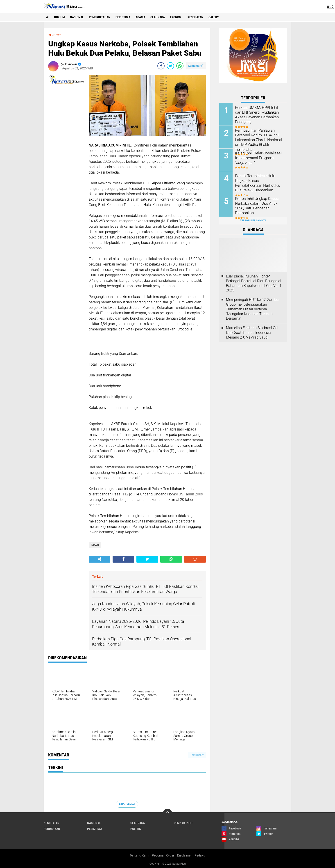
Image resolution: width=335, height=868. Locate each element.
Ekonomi (176, 17)
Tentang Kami (139, 855)
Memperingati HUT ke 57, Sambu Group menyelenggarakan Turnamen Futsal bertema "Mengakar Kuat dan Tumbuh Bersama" (252, 309)
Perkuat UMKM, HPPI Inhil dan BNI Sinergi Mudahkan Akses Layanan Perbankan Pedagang (259, 114)
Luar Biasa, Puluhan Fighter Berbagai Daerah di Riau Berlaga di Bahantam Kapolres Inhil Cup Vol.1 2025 (254, 283)
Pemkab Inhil (183, 823)
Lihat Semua (127, 804)
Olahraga (158, 17)
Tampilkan (197, 755)
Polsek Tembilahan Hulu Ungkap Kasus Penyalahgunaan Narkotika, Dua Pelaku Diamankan (257, 183)
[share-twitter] (170, 66)
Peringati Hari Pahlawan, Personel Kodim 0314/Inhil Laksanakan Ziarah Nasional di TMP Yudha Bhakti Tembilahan (258, 140)
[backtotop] (167, 813)
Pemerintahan (100, 17)
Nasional (77, 17)
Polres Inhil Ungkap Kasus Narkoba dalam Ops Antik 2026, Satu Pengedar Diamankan (256, 205)
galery (214, 17)
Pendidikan (52, 829)
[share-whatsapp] (180, 66)
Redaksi (200, 855)
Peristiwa (123, 17)
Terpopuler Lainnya (253, 221)
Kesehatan (195, 17)
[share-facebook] (161, 66)
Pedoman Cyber (163, 855)
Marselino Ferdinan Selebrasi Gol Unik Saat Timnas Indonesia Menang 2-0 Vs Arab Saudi (252, 333)
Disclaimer (184, 855)
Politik (136, 829)
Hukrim (59, 17)
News (57, 35)
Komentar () (196, 66)
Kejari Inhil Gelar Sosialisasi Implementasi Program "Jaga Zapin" (258, 158)
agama (140, 17)
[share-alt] (100, 559)
